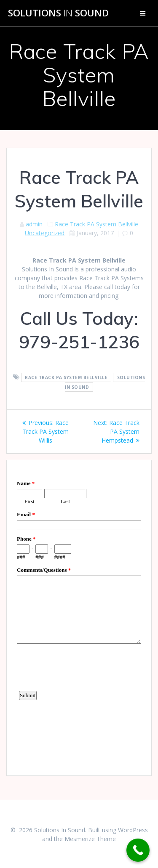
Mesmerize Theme (90, 839)
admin (34, 224)
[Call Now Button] (138, 850)
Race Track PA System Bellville (96, 224)
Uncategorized (45, 233)
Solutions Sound (58, 13)
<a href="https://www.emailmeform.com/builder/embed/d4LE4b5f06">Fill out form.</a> (79, 617)
